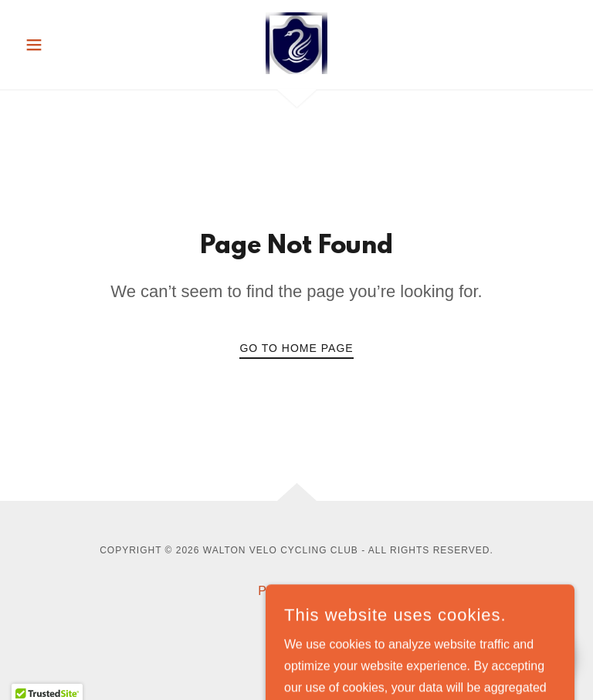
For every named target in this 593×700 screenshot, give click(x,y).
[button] (60, 45)
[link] (296, 43)
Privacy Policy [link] (296, 591)
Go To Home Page (296, 348)
